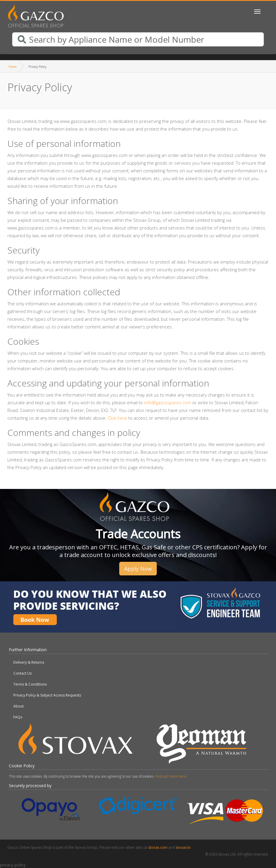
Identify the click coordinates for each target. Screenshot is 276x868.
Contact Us (22, 673)
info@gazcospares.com (168, 402)
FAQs (18, 717)
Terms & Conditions (30, 684)
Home (13, 67)
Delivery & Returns (29, 662)
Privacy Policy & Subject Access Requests (47, 695)
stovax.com (158, 847)
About (18, 706)
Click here (117, 418)
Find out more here (171, 776)
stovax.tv (183, 847)
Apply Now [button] (138, 569)
